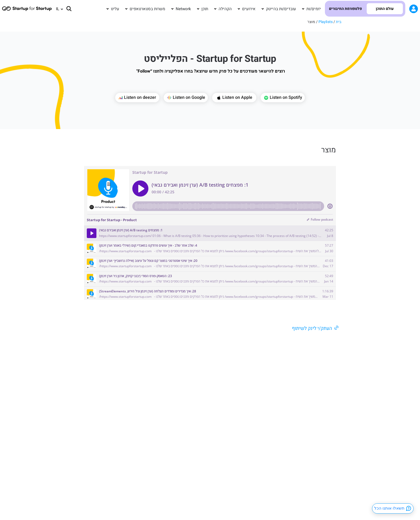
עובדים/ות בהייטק (281, 9)
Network (183, 9)
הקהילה (225, 9)
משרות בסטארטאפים (147, 9)
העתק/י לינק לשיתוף (312, 328)
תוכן (205, 9)
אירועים (249, 9)
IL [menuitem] (58, 9)
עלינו (115, 9)
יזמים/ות (314, 9)
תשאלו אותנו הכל (393, 508)
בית (339, 22)
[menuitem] (57, 9)
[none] (57, 9)
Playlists (326, 22)
